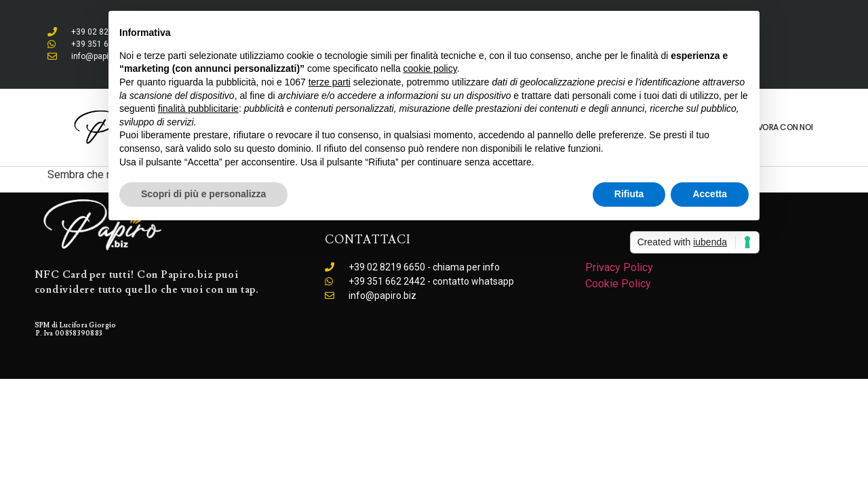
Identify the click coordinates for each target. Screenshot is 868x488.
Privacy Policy (619, 267)
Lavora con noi (781, 127)
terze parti (330, 82)
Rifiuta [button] (629, 194)
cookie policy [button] (430, 68)
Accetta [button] (710, 194)
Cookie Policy (618, 284)
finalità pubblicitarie (198, 108)
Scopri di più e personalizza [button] (203, 194)
